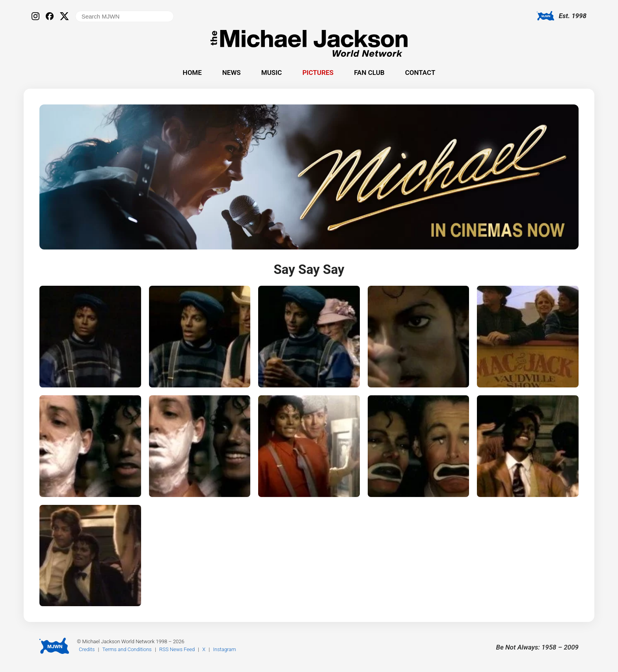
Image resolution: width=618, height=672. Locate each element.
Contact (420, 73)
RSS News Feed (177, 649)
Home (192, 73)
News (232, 73)
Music (272, 73)
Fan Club (369, 73)
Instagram (225, 649)
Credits (87, 649)
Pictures (318, 73)
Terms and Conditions (127, 649)
